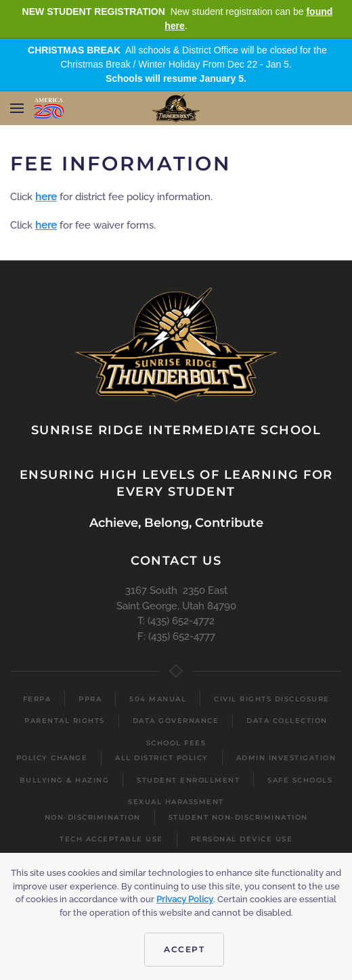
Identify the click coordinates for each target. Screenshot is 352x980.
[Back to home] (176, 108)
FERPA (37, 699)
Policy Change (52, 758)
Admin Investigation (286, 758)
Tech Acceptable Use (111, 839)
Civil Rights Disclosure (272, 699)
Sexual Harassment (176, 802)
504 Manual (158, 699)
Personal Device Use (242, 839)
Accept (184, 949)
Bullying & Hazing (65, 780)
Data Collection (287, 721)
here (46, 197)
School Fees (176, 743)
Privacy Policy (185, 899)
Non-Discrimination (93, 817)
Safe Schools (300, 780)
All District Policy (162, 758)
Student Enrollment (188, 780)
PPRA (90, 699)
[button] (17, 108)
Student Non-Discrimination (238, 817)
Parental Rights (65, 721)
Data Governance (176, 721)
